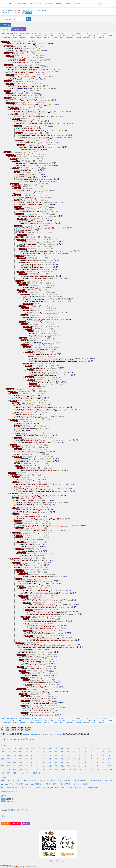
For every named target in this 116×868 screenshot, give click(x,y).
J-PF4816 (19, 36)
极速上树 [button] (5, 823)
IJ (91, 34)
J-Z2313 (89, 36)
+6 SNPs (46, 186)
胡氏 (15, 752)
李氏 (21, 748)
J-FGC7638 (7, 38)
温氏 (56, 769)
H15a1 (33, 79)
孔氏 (68, 755)
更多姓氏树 (36, 773)
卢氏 (3, 755)
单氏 (9, 762)
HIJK (83, 34)
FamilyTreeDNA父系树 (29, 781)
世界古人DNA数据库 (80, 781)
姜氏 (3, 759)
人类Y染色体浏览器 (64, 781)
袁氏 (50, 759)
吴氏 (62, 748)
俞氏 (15, 769)
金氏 (92, 752)
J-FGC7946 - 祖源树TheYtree (19, 4)
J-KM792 (15, 38)
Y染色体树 (76, 784)
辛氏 (92, 766)
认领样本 (66, 253)
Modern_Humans (37, 34)
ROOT (3, 34)
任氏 (38, 759)
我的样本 (68, 4)
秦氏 (92, 762)
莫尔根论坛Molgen (22, 784)
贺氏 (38, 766)
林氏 (86, 748)
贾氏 (110, 755)
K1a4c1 (55, 299)
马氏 (44, 748)
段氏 (33, 769)
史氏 (104, 759)
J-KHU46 (62, 38)
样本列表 (50, 4)
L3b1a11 (55, 368)
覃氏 (86, 752)
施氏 (56, 762)
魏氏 (74, 755)
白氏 (62, 759)
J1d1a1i (64, 600)
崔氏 (33, 755)
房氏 (21, 762)
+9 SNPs (50, 247)
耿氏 (94, 769)
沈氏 (68, 759)
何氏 (104, 748)
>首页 (3, 816)
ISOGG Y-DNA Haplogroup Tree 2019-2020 (35, 734)
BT (63, 34)
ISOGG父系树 (5, 781)
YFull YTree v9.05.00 (55, 734)
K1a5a (74, 526)
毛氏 (80, 762)
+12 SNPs (47, 200)
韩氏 (50, 755)
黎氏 (21, 759)
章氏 (105, 769)
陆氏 (110, 752)
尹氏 (9, 766)
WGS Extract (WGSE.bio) (50, 788)
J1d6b (61, 503)
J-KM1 (94, 38)
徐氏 (98, 748)
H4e (51, 669)
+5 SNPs (51, 126)
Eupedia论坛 (108, 781)
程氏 (44, 752)
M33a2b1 (50, 216)
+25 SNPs (42, 98)
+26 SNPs (55, 239)
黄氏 (68, 748)
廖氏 (62, 762)
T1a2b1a (60, 123)
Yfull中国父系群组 (37, 784)
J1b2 (52, 417)
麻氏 (22, 773)
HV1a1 (42, 560)
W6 (57, 692)
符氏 (76, 769)
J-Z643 (46, 36)
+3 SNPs (42, 65)
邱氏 (15, 762)
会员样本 (59, 4)
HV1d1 (66, 484)
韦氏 (98, 755)
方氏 (27, 759)
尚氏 (15, 766)
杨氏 (38, 748)
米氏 (99, 769)
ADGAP (63, 788)
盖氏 (80, 766)
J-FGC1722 (22, 38)
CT (67, 34)
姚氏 (44, 755)
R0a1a (59, 489)
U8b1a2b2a (70, 614)
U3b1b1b (60, 530)
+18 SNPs (45, 447)
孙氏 (74, 748)
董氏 (33, 762)
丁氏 (74, 752)
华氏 (28, 773)
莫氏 (27, 755)
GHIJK (78, 34)
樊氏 (70, 769)
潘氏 (21, 755)
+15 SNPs (44, 168)
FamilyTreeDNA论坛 (7, 784)
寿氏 (86, 766)
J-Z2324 (73, 36)
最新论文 (40, 4)
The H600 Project (35, 788)
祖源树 (48, 784)
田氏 (98, 752)
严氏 (33, 766)
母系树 (32, 4)
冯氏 (9, 755)
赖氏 (9, 759)
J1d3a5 (66, 605)
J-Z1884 (103, 36)
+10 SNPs (36, 91)
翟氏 (87, 769)
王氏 (15, 748)
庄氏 (74, 759)
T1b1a (59, 590)
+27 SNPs (46, 507)
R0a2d (49, 584)
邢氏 (3, 762)
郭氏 (110, 748)
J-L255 (98, 34)
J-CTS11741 (81, 36)
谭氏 (68, 762)
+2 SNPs (38, 53)
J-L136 (26, 36)
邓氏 (80, 759)
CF (71, 34)
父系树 (55, 784)
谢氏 (27, 752)
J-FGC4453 (101, 38)
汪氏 (110, 759)
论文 (32, 10)
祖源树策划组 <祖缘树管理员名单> (17, 810)
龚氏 (86, 762)
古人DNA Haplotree (95, 781)
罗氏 (92, 755)
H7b (46, 435)
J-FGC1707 (69, 38)
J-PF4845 (96, 36)
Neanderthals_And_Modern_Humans (18, 34)
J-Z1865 (52, 36)
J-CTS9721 (38, 36)
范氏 (44, 759)
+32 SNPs (42, 55)
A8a (38, 60)
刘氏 (9, 748)
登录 (102, 4)
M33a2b (48, 223)
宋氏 (68, 752)
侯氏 (56, 755)
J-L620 (12, 36)
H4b (54, 301)
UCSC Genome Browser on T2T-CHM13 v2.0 (14, 788)
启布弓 (15, 773)
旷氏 (104, 766)
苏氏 (80, 755)
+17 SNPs (43, 393)
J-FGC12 (39, 38)
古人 (28, 10)
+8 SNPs (52, 140)
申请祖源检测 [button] (16, 823)
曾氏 (86, 755)
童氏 (98, 759)
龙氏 (27, 762)
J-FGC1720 (31, 38)
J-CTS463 (66, 36)
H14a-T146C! (45, 69)
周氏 (80, 748)
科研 (23, 10)
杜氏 (104, 752)
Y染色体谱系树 (65, 784)
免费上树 (9, 10)
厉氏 (9, 773)
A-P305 (51, 34)
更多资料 (51, 43)
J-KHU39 (54, 38)
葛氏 (111, 769)
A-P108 (58, 34)
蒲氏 (50, 766)
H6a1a (38, 121)
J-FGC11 (110, 36)
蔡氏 (56, 752)
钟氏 (62, 755)
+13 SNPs (55, 696)
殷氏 (62, 766)
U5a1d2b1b (56, 130)
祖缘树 (85, 784)
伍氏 (38, 762)
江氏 (3, 769)
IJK (88, 34)
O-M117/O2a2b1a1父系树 (47, 781)
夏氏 (104, 762)
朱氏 (92, 748)
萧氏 (33, 748)
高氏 (9, 752)
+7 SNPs (42, 159)
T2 (49, 581)
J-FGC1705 (78, 38)
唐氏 (21, 752)
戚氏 (98, 766)
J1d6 (38, 652)
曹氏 (38, 752)
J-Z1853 (59, 36)
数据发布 (77, 4)
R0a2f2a (67, 410)
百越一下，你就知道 (74, 788)
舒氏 (74, 762)
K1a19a (52, 116)
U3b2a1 (59, 112)
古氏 (21, 766)
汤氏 (44, 766)
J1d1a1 (66, 491)
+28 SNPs (41, 46)
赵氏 (56, 748)
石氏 (110, 762)
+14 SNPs (58, 370)
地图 (34, 41)
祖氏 (110, 766)
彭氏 (33, 752)
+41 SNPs (52, 214)
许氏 (62, 752)
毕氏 (92, 759)
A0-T (46, 34)
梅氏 (82, 769)
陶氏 (68, 766)
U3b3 (55, 147)
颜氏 (44, 769)
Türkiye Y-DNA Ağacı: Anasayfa (10, 791)
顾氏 (3, 766)
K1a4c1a (44, 500)
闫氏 (50, 762)
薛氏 (98, 762)
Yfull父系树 (16, 781)
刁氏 (27, 766)
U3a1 (46, 72)
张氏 (3, 748)
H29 (67, 612)
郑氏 (50, 752)
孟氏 (44, 762)
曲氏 (21, 769)
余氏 (80, 752)
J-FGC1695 (46, 38)
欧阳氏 (63, 769)
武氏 (56, 759)
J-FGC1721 (86, 38)
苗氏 (104, 755)
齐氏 (9, 769)
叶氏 (15, 759)
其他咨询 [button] (26, 823)
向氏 (74, 766)
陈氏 (27, 748)
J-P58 (31, 36)
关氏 (50, 769)
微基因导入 (17, 10)
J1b (60, 135)
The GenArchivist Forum (91, 788)
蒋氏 (33, 759)
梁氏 (3, 752)
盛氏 (38, 769)
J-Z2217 (6, 36)
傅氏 (27, 769)
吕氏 (38, 755)
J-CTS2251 (106, 34)
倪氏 (3, 773)
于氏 (15, 755)
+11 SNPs (49, 233)
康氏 (86, 759)
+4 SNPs (43, 102)
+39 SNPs (47, 419)
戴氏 (50, 748)
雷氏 (56, 766)
